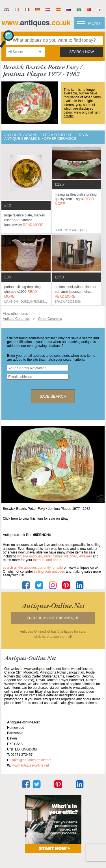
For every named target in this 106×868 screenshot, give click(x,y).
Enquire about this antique (53, 618)
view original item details (82, 114)
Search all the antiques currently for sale (33, 568)
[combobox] (25, 52)
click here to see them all (53, 637)
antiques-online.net (53, 606)
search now (82, 52)
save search (53, 396)
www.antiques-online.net (31, 765)
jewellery (85, 556)
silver (48, 556)
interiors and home (47, 560)
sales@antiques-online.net (31, 760)
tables (58, 556)
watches (71, 556)
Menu (94, 23)
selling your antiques (49, 572)
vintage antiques (30, 556)
